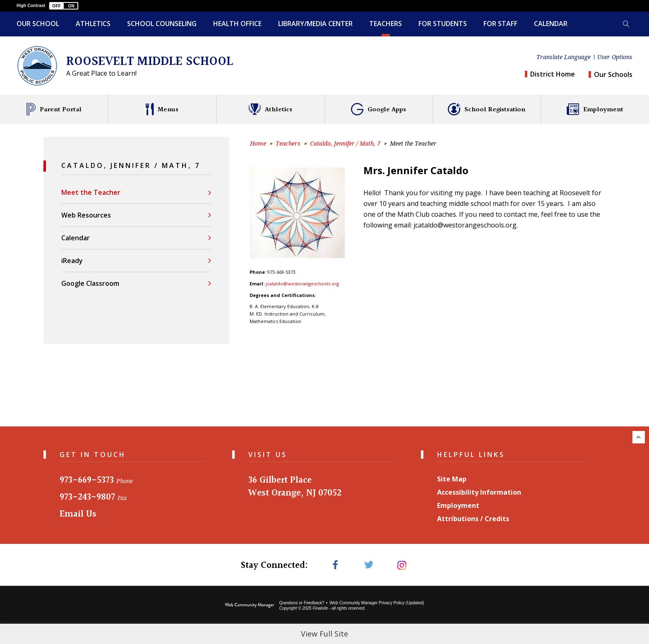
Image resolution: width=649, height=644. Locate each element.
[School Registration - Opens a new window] (487, 109)
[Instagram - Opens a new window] (402, 565)
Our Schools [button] (613, 74)
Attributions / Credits (473, 519)
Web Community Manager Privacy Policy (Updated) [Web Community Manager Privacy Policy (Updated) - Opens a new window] (377, 603)
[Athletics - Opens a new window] (270, 109)
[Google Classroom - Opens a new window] (136, 283)
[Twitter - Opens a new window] (369, 565)
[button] (64, 6)
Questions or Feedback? (302, 603)
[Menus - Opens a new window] (162, 109)
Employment (458, 505)
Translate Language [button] (564, 57)
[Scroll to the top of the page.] (639, 437)
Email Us (78, 514)
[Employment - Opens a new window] (595, 109)
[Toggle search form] (626, 24)
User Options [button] (615, 57)
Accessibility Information (479, 492)
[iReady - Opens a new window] (136, 260)
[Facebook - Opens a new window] (335, 565)
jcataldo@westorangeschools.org (302, 284)
